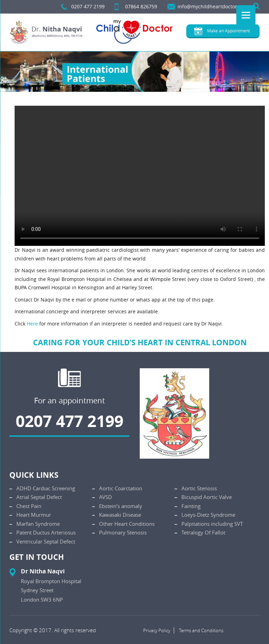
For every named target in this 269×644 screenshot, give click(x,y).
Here (32, 324)
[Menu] (246, 15)
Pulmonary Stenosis (123, 532)
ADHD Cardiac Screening (46, 488)
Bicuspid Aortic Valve (207, 497)
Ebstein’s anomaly (121, 506)
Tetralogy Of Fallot (203, 532)
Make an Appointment (229, 31)
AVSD (105, 497)
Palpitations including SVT (212, 524)
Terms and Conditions (201, 630)
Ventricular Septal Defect (46, 541)
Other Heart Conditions (127, 524)
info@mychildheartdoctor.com (213, 6)
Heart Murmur (34, 515)
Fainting (191, 506)
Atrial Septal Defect (39, 497)
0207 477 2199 (88, 6)
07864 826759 (141, 6)
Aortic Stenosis (199, 488)
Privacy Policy (157, 630)
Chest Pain (29, 506)
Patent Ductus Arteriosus (46, 532)
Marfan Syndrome (38, 524)
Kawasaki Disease (120, 515)
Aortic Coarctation (121, 488)
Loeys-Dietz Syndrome (208, 515)
